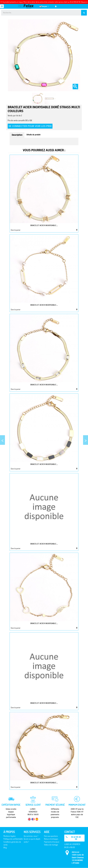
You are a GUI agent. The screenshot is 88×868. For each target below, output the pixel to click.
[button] (74, 838)
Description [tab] (17, 135)
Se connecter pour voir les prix (30, 126)
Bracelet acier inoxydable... (44, 225)
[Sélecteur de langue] (44, 6)
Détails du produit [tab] (33, 135)
